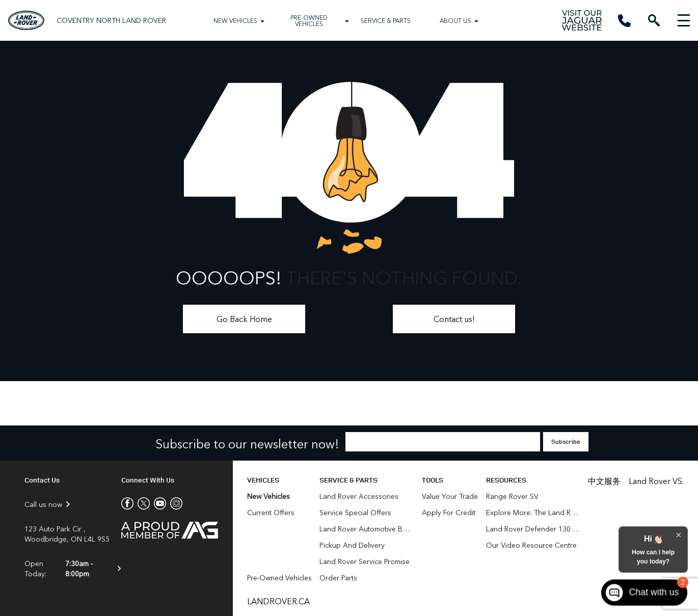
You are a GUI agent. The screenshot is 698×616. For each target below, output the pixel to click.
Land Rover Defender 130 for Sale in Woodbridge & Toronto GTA (533, 529)
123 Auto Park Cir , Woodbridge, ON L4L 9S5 (67, 534)
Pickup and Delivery (352, 545)
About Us (455, 20)
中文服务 (604, 481)
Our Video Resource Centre (531, 545)
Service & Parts (386, 20)
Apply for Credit (449, 512)
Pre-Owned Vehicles (309, 20)
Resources (506, 480)
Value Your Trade (450, 496)
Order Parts (338, 578)
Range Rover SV (512, 496)
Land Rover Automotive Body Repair (367, 529)
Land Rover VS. (656, 481)
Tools (433, 480)
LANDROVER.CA (278, 601)
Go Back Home (244, 319)
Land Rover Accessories (360, 496)
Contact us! (454, 319)
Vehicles (263, 480)
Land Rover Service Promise (365, 561)
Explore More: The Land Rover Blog (533, 512)
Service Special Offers (355, 512)
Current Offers (271, 512)
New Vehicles (235, 20)
